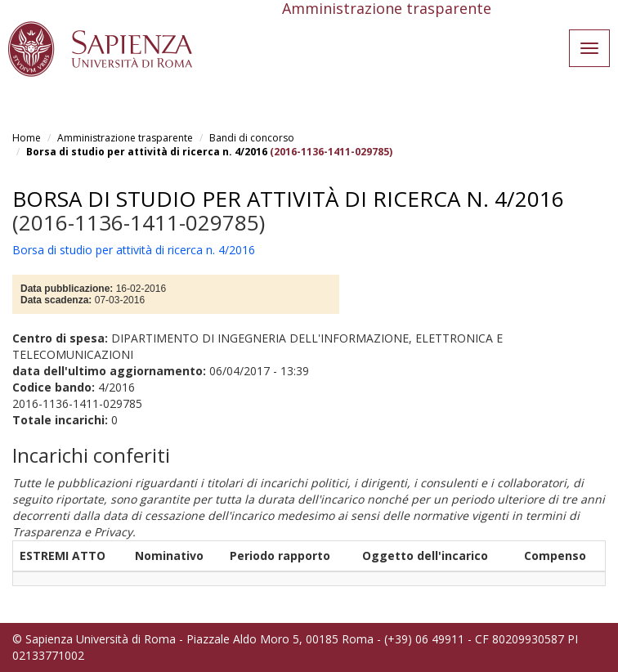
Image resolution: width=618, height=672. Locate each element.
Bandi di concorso (252, 138)
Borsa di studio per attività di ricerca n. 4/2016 (147, 152)
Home (27, 138)
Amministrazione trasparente (125, 138)
